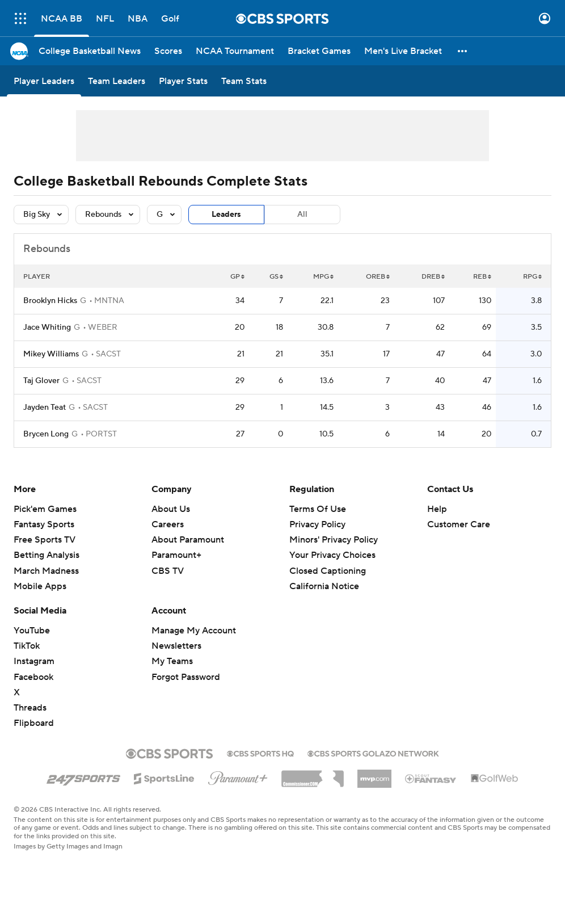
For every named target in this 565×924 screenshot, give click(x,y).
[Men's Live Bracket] (403, 51)
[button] (463, 51)
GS (276, 277)
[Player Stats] (183, 81)
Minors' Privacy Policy (334, 540)
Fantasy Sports (44, 524)
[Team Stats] (244, 81)
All (302, 215)
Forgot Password (186, 677)
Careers (168, 524)
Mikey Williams (51, 354)
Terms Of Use (318, 509)
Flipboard (34, 723)
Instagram (34, 661)
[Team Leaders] (117, 81)
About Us (171, 509)
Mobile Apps (40, 586)
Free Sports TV (45, 540)
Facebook (33, 677)
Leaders (226, 215)
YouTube (32, 631)
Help (437, 509)
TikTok (27, 646)
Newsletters (176, 646)
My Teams (172, 661)
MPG (323, 277)
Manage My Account (194, 631)
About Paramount (188, 540)
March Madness (46, 571)
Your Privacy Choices (332, 555)
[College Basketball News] (90, 51)
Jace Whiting (47, 327)
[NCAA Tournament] (235, 51)
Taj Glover (41, 381)
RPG (532, 277)
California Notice (324, 586)
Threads (30, 708)
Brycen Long (46, 434)
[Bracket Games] (319, 51)
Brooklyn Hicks (50, 301)
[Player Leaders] (44, 81)
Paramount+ (176, 555)
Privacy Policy (317, 524)
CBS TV (168, 571)
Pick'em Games (45, 509)
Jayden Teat (45, 408)
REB (482, 277)
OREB (378, 277)
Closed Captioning (328, 571)
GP (237, 277)
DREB (433, 277)
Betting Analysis (47, 555)
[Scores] (168, 51)
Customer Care (459, 524)
